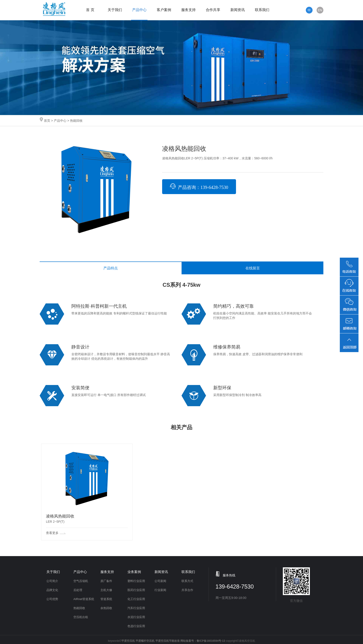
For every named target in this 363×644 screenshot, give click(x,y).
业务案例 (134, 572)
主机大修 (106, 590)
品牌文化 (52, 590)
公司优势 (52, 599)
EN (320, 10)
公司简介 (52, 581)
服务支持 (188, 10)
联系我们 (262, 10)
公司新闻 (160, 581)
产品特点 (111, 268)
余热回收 (106, 608)
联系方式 (187, 581)
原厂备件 (106, 581)
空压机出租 (81, 617)
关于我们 (115, 10)
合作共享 (213, 10)
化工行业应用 (136, 599)
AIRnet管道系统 (84, 599)
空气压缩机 (81, 581)
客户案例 (164, 10)
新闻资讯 (238, 10)
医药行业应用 (136, 590)
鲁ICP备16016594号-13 (211, 641)
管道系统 (106, 599)
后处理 (78, 590)
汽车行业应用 (136, 608)
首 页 (90, 10)
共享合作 (187, 590)
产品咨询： (199, 187)
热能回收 (79, 608)
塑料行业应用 (136, 581)
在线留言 (253, 268)
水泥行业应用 (136, 617)
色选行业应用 (136, 626)
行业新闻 (160, 590)
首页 (47, 121)
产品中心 (139, 10)
